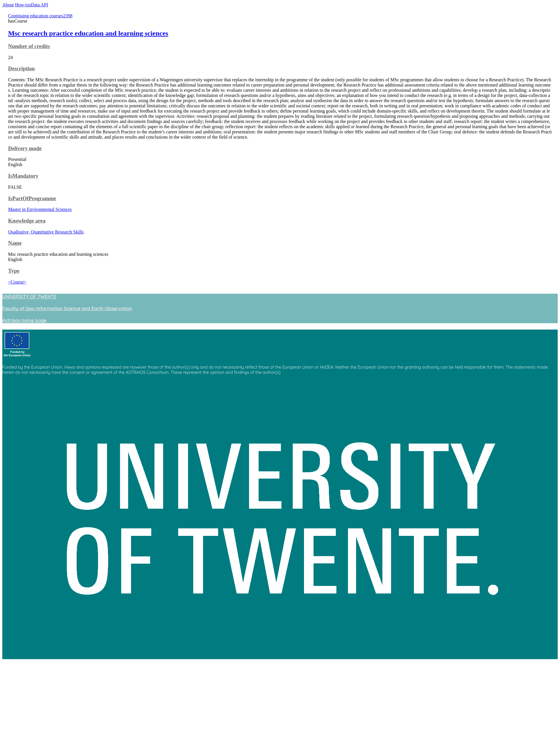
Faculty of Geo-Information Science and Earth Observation (67, 308)
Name (15, 243)
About (8, 5)
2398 (68, 16)
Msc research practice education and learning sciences (88, 33)
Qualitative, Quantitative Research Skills (46, 232)
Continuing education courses (36, 16)
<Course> (17, 282)
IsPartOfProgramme (32, 198)
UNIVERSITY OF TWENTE (29, 297)
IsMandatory (23, 176)
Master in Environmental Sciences (40, 209)
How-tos (23, 5)
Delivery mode (25, 148)
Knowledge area (27, 221)
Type (14, 271)
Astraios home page (24, 320)
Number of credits (29, 46)
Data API (39, 5)
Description (21, 68)
